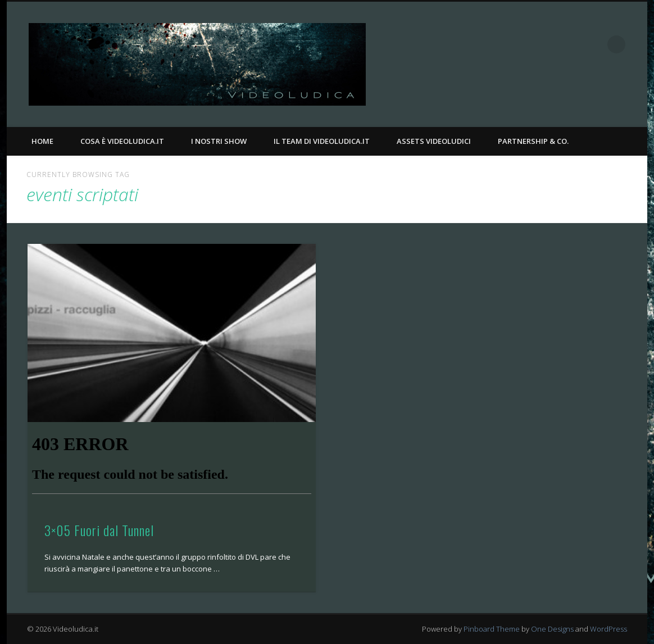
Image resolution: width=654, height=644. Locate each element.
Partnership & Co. (533, 141)
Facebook (570, 44)
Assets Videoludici (434, 141)
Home (42, 141)
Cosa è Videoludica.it (122, 141)
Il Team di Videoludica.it (322, 141)
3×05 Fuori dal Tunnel (99, 530)
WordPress (608, 629)
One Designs (552, 629)
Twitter (593, 44)
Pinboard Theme (492, 629)
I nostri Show (219, 141)
